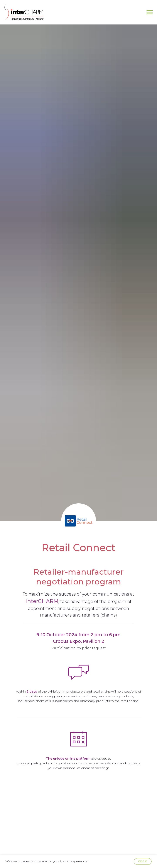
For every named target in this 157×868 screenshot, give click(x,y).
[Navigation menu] (150, 12)
